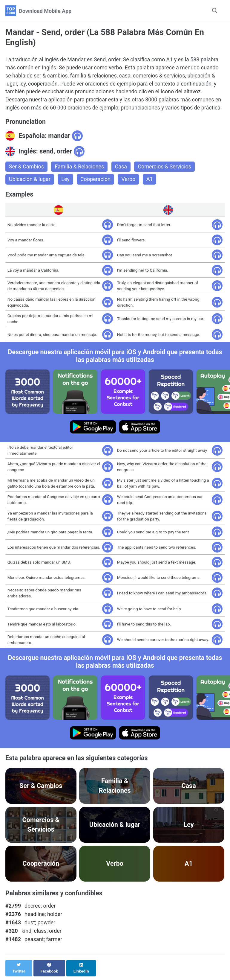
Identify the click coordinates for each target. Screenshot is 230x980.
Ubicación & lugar (30, 180)
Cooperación (96, 180)
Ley (66, 180)
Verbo (129, 180)
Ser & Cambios (27, 167)
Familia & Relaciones (80, 167)
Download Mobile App (45, 11)
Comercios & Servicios (165, 167)
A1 (150, 180)
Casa (122, 167)
